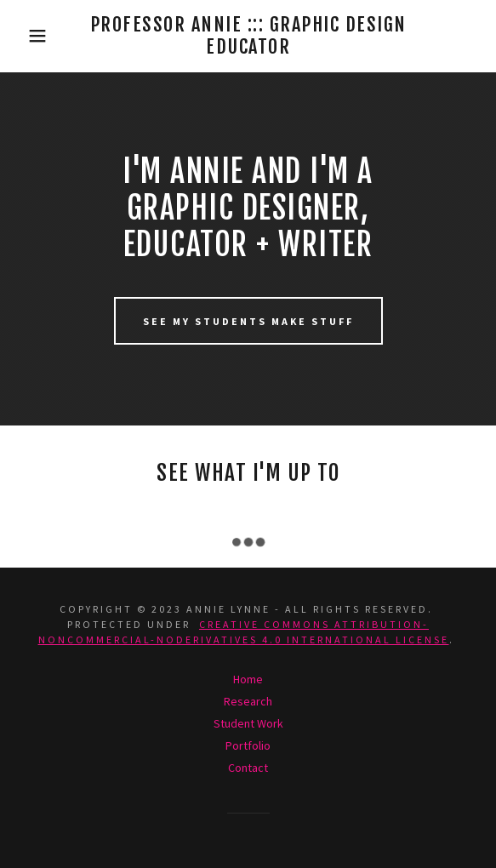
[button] (34, 36)
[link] (248, 36)
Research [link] (248, 701)
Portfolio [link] (248, 745)
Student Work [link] (248, 723)
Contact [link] (248, 768)
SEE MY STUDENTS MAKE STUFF (248, 321)
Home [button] (248, 679)
